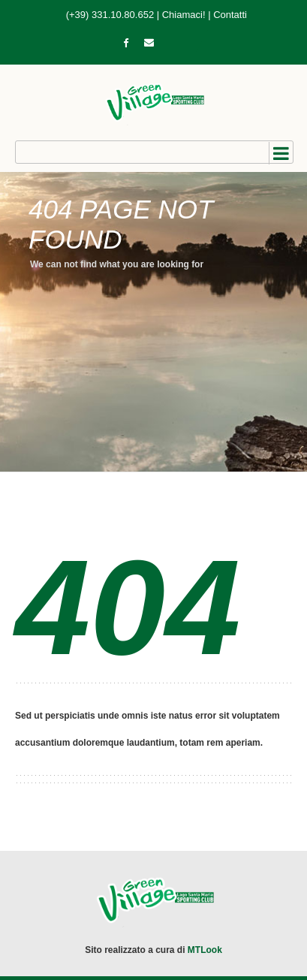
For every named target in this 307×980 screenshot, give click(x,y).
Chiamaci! (184, 15)
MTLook (205, 950)
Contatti (230, 15)
